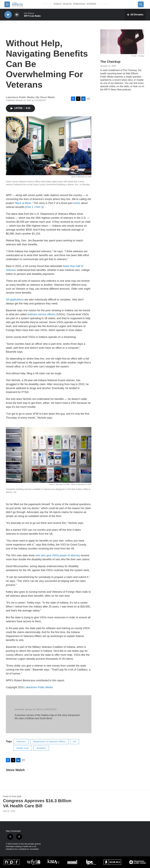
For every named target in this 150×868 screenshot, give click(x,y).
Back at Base (23, 203)
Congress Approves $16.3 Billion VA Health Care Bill (37, 803)
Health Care (23, 748)
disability (41, 748)
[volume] (17, 15)
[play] (8, 15)
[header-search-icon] (141, 4)
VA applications (15, 300)
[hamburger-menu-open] (7, 4)
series (77, 203)
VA (75, 742)
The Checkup (110, 62)
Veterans (21, 742)
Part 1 (30, 207)
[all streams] (135, 15)
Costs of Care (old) (12, 796)
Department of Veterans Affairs (49, 742)
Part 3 (39, 207)
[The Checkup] (122, 42)
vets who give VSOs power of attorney (58, 555)
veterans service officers (41, 314)
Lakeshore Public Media (39, 687)
